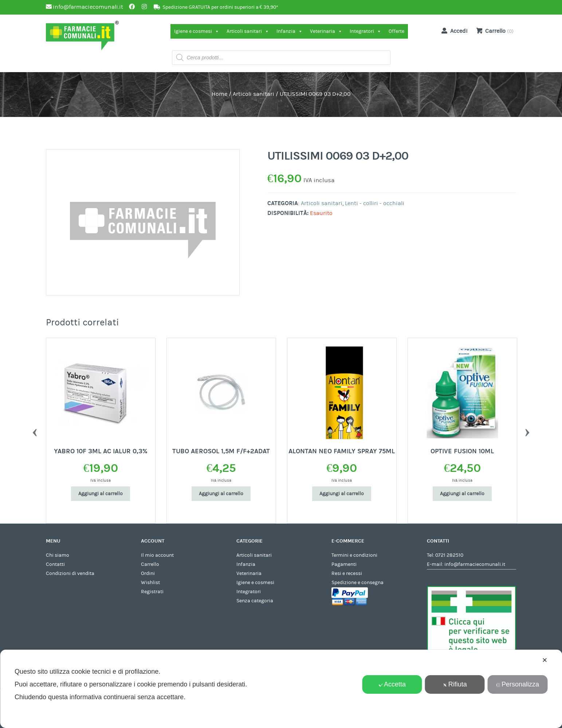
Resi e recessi (347, 574)
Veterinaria (326, 31)
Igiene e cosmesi (197, 31)
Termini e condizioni (354, 555)
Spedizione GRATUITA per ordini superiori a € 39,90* (220, 7)
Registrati (152, 592)
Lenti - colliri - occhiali (375, 203)
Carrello (150, 564)
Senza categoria (255, 601)
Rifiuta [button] (455, 684)
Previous (35, 431)
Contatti (55, 564)
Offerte (396, 31)
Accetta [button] (392, 684)
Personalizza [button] (518, 684)
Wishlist (150, 583)
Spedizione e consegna (357, 583)
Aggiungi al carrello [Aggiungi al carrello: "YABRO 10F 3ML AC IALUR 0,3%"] (101, 494)
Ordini (148, 574)
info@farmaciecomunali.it (475, 564)
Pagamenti (344, 564)
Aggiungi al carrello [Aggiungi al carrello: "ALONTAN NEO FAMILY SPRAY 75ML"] (342, 494)
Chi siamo (58, 555)
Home (219, 94)
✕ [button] (545, 660)
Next (527, 431)
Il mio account (157, 555)
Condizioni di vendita (70, 574)
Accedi (453, 31)
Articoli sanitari (248, 31)
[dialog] (281, 689)
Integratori (366, 31)
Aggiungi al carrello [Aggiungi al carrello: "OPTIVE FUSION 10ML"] (462, 494)
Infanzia (290, 31)
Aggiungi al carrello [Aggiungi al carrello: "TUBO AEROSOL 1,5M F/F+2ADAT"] (221, 494)
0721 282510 (449, 555)
